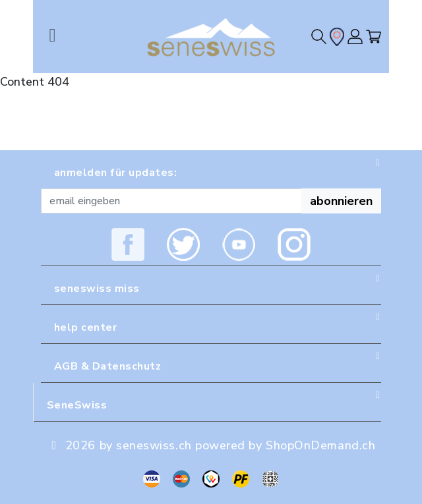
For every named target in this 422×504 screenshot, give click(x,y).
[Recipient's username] (171, 201)
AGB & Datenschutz (107, 366)
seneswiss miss (97, 289)
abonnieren (341, 201)
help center (85, 327)
